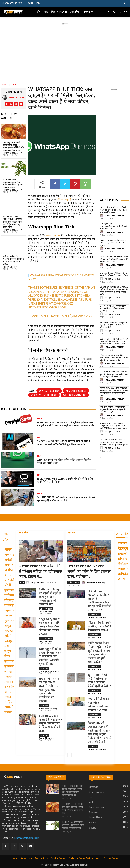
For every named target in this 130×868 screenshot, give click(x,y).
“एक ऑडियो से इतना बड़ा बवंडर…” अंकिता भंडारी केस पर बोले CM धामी (99, 705)
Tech (14, 84)
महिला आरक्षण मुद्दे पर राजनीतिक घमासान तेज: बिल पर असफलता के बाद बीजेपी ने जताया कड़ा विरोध (114, 358)
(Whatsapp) (64, 200)
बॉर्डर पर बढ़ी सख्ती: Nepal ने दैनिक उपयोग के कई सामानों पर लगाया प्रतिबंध (14, 260)
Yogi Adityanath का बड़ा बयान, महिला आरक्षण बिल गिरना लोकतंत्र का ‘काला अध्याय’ (51, 627)
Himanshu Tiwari (17, 97)
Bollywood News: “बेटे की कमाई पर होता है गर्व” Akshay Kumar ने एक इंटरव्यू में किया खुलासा (114, 442)
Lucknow (44, 668)
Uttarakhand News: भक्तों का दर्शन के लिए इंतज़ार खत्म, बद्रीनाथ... (89, 572)
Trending (93, 746)
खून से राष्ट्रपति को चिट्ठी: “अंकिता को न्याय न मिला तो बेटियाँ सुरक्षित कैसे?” (99, 681)
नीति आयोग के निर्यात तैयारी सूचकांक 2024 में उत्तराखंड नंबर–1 (99, 627)
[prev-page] (101, 458)
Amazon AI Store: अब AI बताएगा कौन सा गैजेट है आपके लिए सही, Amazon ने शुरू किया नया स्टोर (64, 443)
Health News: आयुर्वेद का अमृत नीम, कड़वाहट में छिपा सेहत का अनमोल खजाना (13, 184)
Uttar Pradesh (46, 609)
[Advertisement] (66, 49)
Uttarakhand (74, 582)
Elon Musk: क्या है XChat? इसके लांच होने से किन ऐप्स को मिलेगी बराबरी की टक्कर (65, 480)
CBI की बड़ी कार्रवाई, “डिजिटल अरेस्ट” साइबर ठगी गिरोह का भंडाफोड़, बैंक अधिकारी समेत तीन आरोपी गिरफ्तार (114, 341)
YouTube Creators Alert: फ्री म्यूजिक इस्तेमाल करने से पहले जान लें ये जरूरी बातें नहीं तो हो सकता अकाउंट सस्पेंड (66, 424)
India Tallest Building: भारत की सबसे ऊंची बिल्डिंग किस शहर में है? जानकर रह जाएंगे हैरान (12, 222)
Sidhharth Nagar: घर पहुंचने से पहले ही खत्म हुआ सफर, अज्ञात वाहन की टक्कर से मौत (114, 325)
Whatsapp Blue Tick (49, 391)
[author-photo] (102, 216)
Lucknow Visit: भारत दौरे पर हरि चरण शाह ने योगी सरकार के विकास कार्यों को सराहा (51, 724)
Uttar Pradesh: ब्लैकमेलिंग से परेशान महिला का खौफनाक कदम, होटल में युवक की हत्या (113, 309)
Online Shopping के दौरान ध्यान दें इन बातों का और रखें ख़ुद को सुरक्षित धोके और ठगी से (66, 499)
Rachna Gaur (94, 638)
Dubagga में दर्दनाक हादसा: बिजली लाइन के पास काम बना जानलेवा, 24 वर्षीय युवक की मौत (51, 657)
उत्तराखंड (71, 533)
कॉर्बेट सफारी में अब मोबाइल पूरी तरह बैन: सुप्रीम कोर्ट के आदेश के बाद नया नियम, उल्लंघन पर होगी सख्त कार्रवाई (99, 653)
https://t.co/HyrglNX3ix (57, 304)
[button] (125, 3)
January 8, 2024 (82, 316)
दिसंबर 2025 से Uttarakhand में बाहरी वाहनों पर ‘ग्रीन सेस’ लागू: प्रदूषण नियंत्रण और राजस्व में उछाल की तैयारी (99, 733)
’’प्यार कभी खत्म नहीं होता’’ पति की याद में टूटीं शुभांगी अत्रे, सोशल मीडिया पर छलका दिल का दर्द (113, 210)
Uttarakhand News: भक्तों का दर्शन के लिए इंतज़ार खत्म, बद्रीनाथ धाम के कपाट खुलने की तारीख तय (114, 374)
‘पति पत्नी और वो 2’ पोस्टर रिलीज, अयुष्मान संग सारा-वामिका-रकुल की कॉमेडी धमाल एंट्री (113, 410)
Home (5, 84)
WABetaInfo (53, 236)
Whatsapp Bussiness (76, 391)
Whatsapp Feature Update (44, 395)
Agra (22, 582)
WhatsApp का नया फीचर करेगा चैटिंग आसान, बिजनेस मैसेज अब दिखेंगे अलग (64, 462)
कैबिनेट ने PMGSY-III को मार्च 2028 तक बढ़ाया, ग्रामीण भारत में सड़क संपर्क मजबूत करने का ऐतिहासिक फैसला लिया (114, 392)
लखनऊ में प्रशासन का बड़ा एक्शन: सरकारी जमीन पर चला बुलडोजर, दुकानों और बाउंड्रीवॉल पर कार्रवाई (49, 690)
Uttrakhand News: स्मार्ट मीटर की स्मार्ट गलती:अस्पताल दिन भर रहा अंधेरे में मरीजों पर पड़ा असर (100, 601)
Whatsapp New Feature (75, 395)
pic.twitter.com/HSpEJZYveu (48, 308)
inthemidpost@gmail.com (27, 838)
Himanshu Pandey (12, 153)
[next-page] (106, 458)
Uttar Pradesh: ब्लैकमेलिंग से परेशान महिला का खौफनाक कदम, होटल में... (41, 572)
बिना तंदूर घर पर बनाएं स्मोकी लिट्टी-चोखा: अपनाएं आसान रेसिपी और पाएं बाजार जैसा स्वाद (13, 147)
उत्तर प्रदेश (23, 533)
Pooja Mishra (10, 267)
